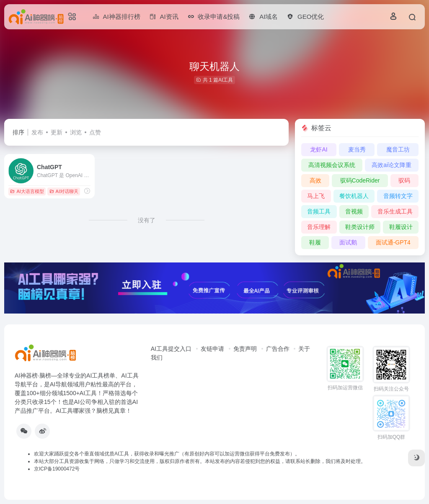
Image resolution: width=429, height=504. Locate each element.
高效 (315, 180)
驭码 (404, 180)
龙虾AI (319, 149)
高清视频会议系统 (332, 165)
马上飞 (316, 196)
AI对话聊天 (64, 191)
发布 (37, 132)
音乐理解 (319, 227)
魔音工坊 (398, 149)
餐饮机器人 (354, 196)
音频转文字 (398, 196)
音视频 (354, 211)
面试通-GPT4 (393, 242)
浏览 (76, 132)
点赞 (95, 132)
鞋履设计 (401, 227)
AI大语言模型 (27, 191)
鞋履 (315, 242)
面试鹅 (348, 242)
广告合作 (278, 349)
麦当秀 (357, 149)
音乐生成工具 (395, 211)
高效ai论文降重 (392, 165)
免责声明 (245, 349)
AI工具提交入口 (171, 349)
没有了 (147, 220)
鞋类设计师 (360, 227)
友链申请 (212, 349)
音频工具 (319, 211)
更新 (57, 132)
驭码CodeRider (360, 180)
